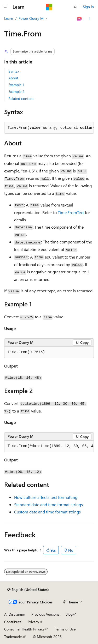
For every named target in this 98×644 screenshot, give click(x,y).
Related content (21, 98)
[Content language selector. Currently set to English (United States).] (28, 590)
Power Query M (31, 18)
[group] (49, 446)
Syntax (14, 71)
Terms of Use (65, 629)
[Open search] (76, 7)
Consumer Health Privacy (24, 629)
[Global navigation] (5, 7)
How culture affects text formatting (46, 497)
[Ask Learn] (80, 19)
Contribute (13, 622)
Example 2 (16, 91)
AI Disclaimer (15, 614)
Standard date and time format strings (48, 504)
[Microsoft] (49, 7)
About (13, 78)
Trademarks (13, 637)
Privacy (33, 622)
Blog (69, 614)
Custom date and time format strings (47, 512)
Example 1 (16, 85)
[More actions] (89, 19)
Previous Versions (45, 614)
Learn (9, 18)
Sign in (88, 7)
